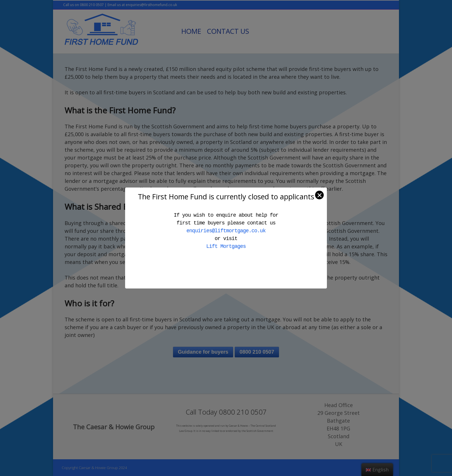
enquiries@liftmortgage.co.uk (226, 231)
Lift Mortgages (226, 246)
